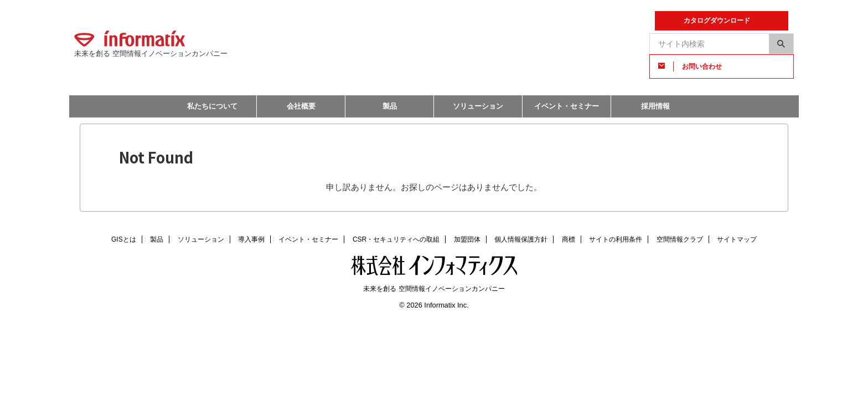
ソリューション (478, 106)
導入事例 (251, 239)
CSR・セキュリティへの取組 (396, 239)
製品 (390, 106)
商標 (569, 239)
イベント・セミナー (567, 106)
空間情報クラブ (680, 239)
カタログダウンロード (717, 21)
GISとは (124, 239)
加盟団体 (467, 239)
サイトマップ (737, 239)
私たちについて (212, 106)
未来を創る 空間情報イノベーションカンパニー (434, 289)
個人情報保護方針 (521, 239)
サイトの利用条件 (616, 239)
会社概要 (301, 106)
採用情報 (655, 106)
